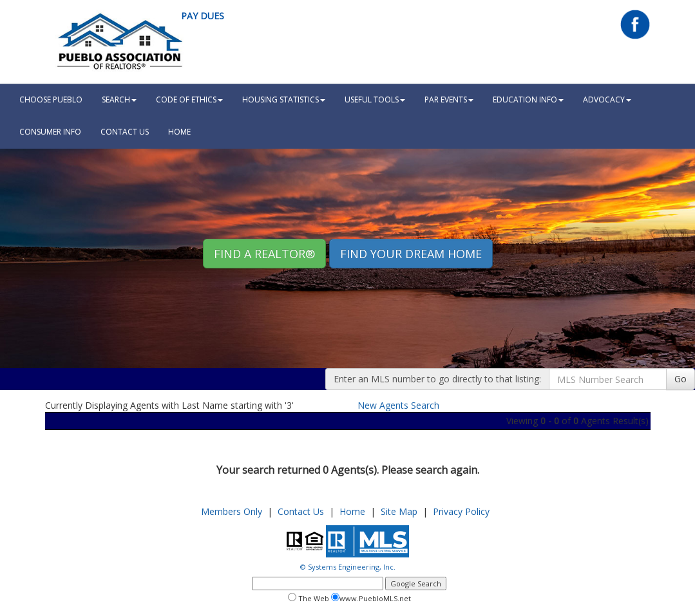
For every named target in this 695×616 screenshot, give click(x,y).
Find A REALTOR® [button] (264, 254)
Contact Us (125, 132)
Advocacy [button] (607, 99)
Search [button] (119, 99)
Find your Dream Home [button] (411, 254)
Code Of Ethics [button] (189, 99)
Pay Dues (203, 16)
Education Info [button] (528, 99)
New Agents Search (398, 405)
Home (352, 511)
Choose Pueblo (51, 99)
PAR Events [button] (449, 99)
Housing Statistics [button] (284, 99)
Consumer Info (50, 132)
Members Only (232, 511)
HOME (179, 132)
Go (681, 379)
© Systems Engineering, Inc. (348, 567)
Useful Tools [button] (375, 99)
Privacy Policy (461, 511)
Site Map (399, 511)
